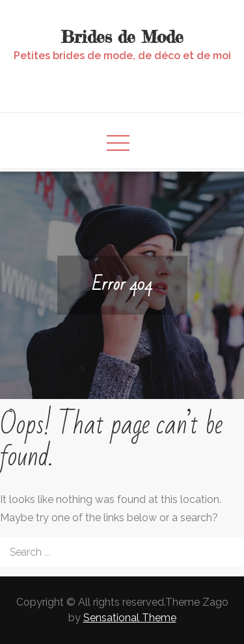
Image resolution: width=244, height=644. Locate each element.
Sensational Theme (130, 618)
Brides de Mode (122, 37)
